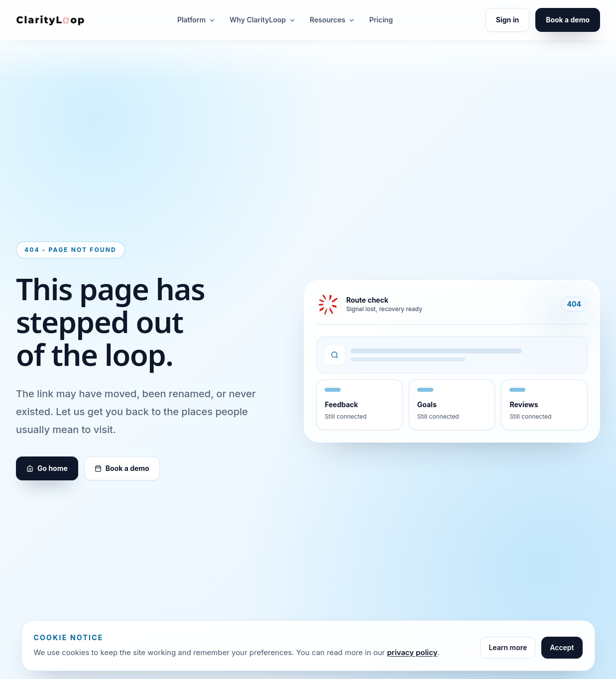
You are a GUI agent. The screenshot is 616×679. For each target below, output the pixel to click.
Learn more (508, 647)
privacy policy (412, 652)
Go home (47, 468)
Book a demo (568, 20)
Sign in (507, 20)
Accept (562, 647)
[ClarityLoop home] (50, 20)
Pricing (381, 20)
